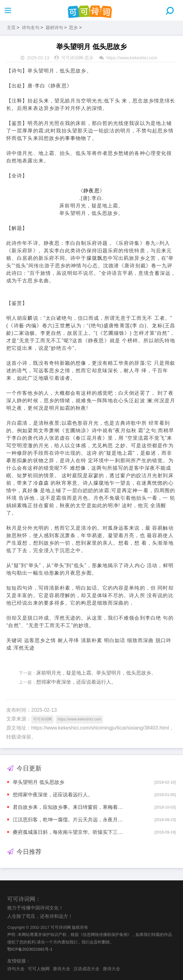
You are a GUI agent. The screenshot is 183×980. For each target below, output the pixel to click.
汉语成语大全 (87, 969)
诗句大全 (16, 969)
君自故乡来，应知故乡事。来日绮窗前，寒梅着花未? (69, 807)
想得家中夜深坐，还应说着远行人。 (76, 682)
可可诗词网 (72, 58)
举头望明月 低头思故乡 (38, 782)
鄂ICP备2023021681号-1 (30, 949)
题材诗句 (54, 27)
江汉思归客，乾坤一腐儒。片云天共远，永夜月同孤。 (69, 820)
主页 (11, 27)
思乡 (73, 27)
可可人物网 (39, 969)
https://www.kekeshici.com (132, 58)
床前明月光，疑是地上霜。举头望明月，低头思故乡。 (96, 673)
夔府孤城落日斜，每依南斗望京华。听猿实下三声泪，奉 (69, 832)
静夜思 (91, 191)
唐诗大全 (62, 969)
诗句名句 (31, 27)
